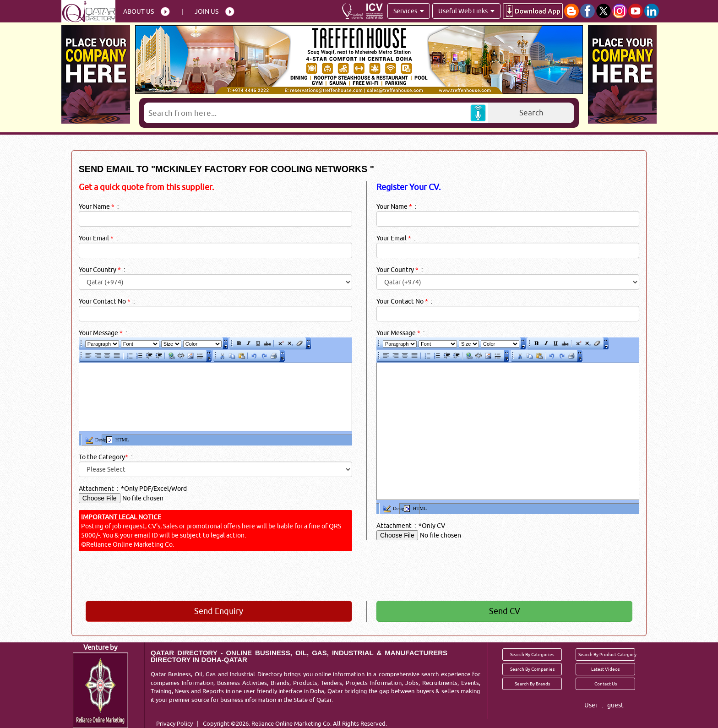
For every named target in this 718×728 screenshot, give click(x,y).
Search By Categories (532, 654)
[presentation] (342, 576)
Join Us (207, 11)
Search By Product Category (607, 654)
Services (409, 11)
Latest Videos (605, 669)
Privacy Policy (174, 723)
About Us (139, 11)
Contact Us (606, 684)
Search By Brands (532, 684)
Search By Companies (532, 669)
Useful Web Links (466, 11)
